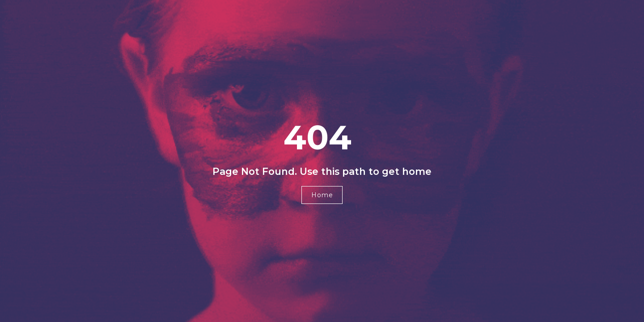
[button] (322, 195)
